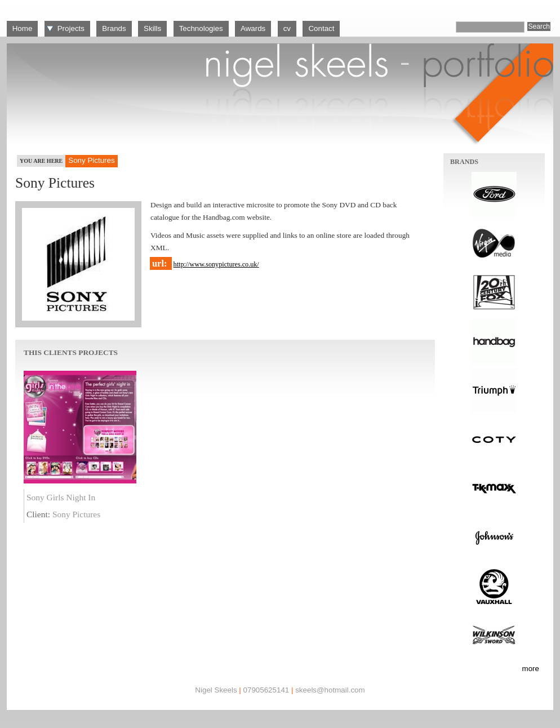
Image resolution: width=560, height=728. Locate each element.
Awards (253, 28)
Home (23, 28)
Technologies (201, 28)
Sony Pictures (76, 514)
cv (287, 28)
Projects (71, 28)
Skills (152, 28)
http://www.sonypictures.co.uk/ (216, 264)
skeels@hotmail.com (330, 690)
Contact (321, 28)
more (531, 669)
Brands (114, 28)
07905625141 (266, 690)
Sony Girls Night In (61, 497)
